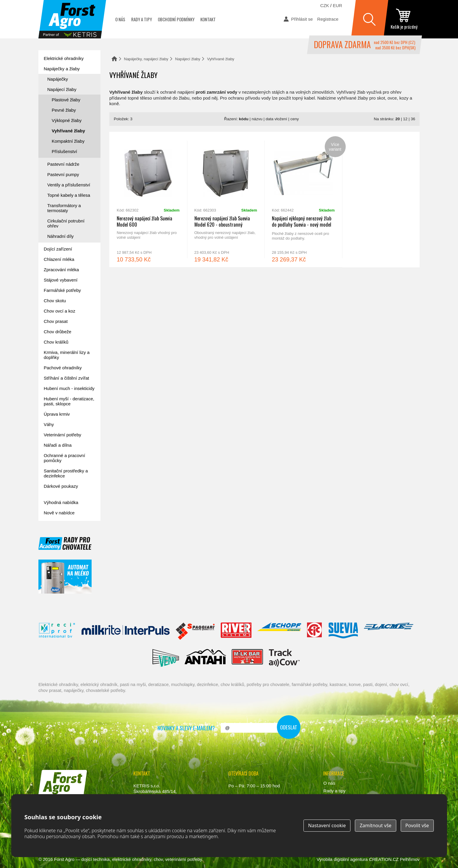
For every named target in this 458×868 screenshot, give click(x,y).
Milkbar (247, 658)
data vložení (276, 119)
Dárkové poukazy (61, 486)
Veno (166, 658)
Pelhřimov (410, 859)
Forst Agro (64, 859)
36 (413, 119)
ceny (295, 119)
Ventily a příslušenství (69, 185)
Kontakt (208, 19)
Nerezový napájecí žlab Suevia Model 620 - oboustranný (226, 199)
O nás (120, 19)
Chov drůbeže (57, 332)
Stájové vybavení (61, 280)
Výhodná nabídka (61, 502)
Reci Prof (57, 631)
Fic (315, 631)
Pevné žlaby (64, 110)
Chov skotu (55, 301)
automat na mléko (65, 577)
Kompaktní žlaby (68, 141)
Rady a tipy (142, 19)
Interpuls (126, 631)
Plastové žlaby (66, 100)
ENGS (284, 658)
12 (405, 119)
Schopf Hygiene (279, 631)
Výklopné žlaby (67, 120)
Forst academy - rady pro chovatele (65, 543)
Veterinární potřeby (62, 435)
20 (398, 119)
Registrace (328, 19)
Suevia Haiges (343, 631)
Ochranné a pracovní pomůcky (64, 458)
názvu (257, 119)
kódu (244, 119)
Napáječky (58, 79)
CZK (325, 5)
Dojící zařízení (58, 249)
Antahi (205, 658)
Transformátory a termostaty (64, 208)
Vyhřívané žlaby (68, 131)
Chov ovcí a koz (60, 311)
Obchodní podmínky (176, 19)
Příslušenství (64, 151)
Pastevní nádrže (63, 164)
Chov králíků (56, 342)
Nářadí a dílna (58, 445)
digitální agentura (351, 859)
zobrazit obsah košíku (404, 19)
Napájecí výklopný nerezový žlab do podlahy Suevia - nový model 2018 (303, 199)
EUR (337, 5)
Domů (114, 59)
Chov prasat (56, 321)
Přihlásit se (302, 19)
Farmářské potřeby (62, 290)
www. (61, 803)
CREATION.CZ (384, 859)
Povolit (417, 825)
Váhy (49, 424)
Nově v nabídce (59, 513)
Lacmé (389, 631)
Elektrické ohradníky (64, 58)
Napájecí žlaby (188, 59)
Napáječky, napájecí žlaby (146, 59)
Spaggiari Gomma (195, 631)
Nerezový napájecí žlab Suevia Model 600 (148, 199)
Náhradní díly (60, 236)
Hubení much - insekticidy (69, 388)
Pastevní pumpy (63, 174)
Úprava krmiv (57, 414)
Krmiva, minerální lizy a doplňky (67, 355)
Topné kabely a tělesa (69, 195)
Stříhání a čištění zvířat (66, 378)
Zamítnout (375, 825)
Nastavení (327, 825)
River (236, 631)
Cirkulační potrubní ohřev (66, 223)
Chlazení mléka (59, 259)
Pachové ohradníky (63, 368)
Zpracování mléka (61, 270)
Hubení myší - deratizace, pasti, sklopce (69, 401)
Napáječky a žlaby (62, 69)
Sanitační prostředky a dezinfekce (66, 473)
